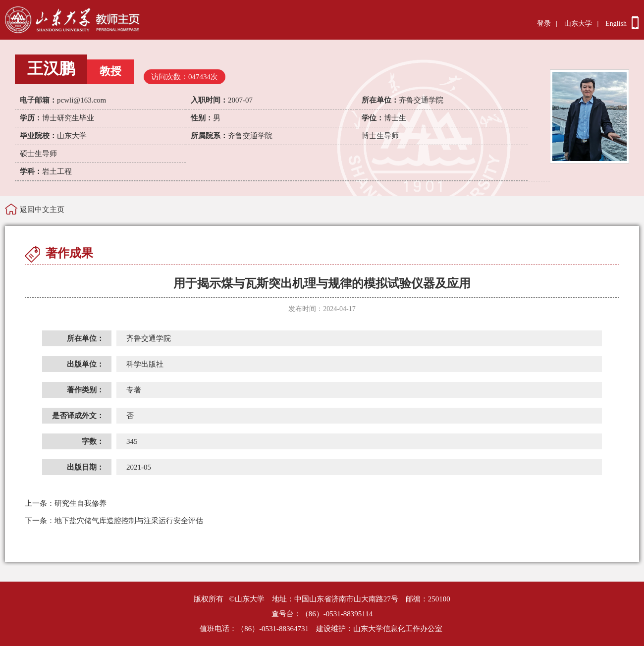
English (616, 24)
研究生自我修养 (66, 503)
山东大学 (578, 24)
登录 (544, 24)
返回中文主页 (42, 210)
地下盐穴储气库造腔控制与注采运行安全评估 (114, 521)
